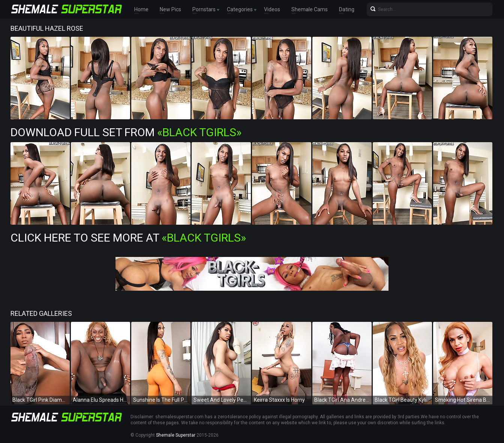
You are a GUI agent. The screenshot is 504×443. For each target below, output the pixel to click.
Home (141, 9)
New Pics (170, 9)
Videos (272, 9)
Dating (347, 9)
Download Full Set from (126, 132)
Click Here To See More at (128, 238)
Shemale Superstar (176, 435)
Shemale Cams (310, 9)
